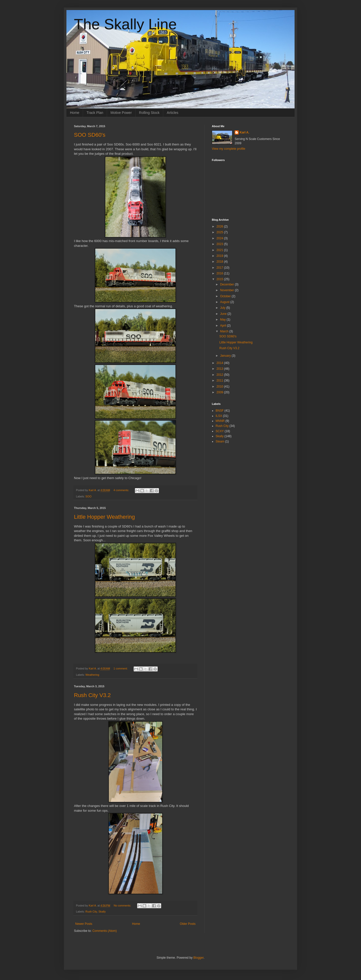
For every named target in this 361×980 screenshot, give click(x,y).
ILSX (219, 416)
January (226, 356)
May (223, 320)
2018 (220, 262)
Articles (172, 113)
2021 (220, 250)
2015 (220, 279)
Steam (220, 441)
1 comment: (121, 668)
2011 (220, 381)
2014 (220, 363)
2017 (220, 268)
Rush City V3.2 (92, 695)
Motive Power (121, 113)
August (225, 302)
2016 (220, 273)
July (223, 308)
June (224, 314)
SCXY (220, 431)
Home (75, 113)
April (223, 326)
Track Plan (95, 113)
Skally (102, 912)
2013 (220, 369)
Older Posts (188, 924)
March (225, 331)
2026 (220, 227)
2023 (220, 244)
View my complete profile (229, 149)
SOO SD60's (90, 135)
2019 (220, 256)
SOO (88, 496)
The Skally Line (125, 24)
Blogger (198, 958)
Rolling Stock (149, 113)
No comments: (123, 906)
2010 (220, 387)
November (228, 290)
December (228, 284)
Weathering (92, 675)
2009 (220, 392)
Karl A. (244, 132)
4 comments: (122, 490)
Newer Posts (84, 924)
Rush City (91, 912)
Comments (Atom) (104, 931)
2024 (220, 238)
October (226, 296)
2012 (220, 375)
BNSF (220, 411)
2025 (220, 232)
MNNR (220, 421)
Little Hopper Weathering (104, 517)
